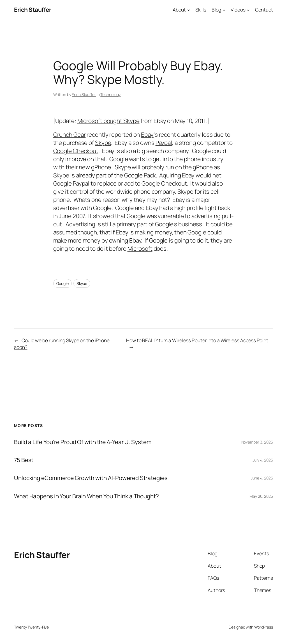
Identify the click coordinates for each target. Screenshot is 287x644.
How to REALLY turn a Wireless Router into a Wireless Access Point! (198, 340)
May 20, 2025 (261, 496)
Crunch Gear (70, 134)
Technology (110, 94)
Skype (103, 143)
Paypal (164, 143)
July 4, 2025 (263, 460)
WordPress (264, 627)
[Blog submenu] (224, 10)
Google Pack (140, 175)
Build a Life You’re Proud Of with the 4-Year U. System (83, 442)
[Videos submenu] (248, 10)
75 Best (24, 460)
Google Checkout (76, 151)
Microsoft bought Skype (108, 121)
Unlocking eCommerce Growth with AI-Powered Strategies (91, 478)
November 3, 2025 (257, 442)
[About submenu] (189, 10)
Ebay (147, 134)
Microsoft (140, 248)
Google (63, 283)
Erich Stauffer (33, 10)
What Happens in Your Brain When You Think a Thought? (86, 496)
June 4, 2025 (262, 478)
